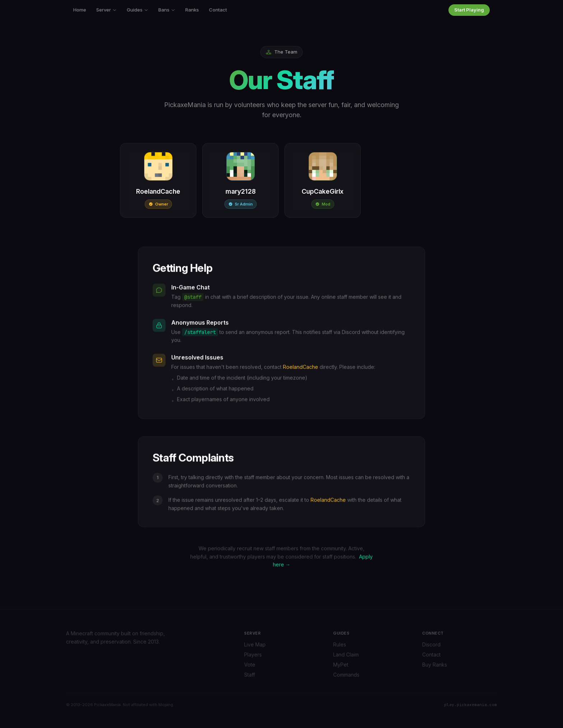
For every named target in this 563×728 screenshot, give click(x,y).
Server (106, 10)
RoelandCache (301, 367)
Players (253, 655)
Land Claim (346, 655)
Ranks (192, 10)
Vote (250, 665)
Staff (250, 675)
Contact (218, 10)
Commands (346, 675)
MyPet (341, 665)
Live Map (255, 644)
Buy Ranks (435, 665)
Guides (138, 10)
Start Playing (469, 10)
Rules (340, 644)
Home (80, 10)
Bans (167, 10)
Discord (431, 644)
